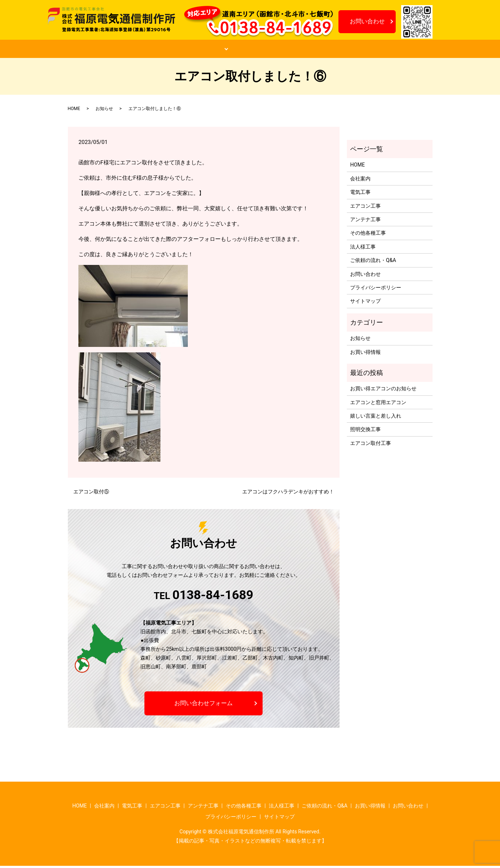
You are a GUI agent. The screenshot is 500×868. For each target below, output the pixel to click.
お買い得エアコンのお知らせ (383, 391)
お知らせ (395, 50)
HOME (102, 50)
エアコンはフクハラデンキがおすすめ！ (288, 494)
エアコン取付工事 (371, 445)
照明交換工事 (365, 431)
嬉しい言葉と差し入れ (376, 418)
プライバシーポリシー (376, 290)
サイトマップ (365, 303)
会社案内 (150, 50)
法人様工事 (363, 249)
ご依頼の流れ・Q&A (270, 50)
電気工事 (360, 194)
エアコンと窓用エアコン (378, 404)
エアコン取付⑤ (91, 494)
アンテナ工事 (365, 222)
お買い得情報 (339, 50)
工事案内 (201, 50)
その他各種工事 (368, 235)
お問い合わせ (367, 21)
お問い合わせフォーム (204, 705)
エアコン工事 (365, 208)
